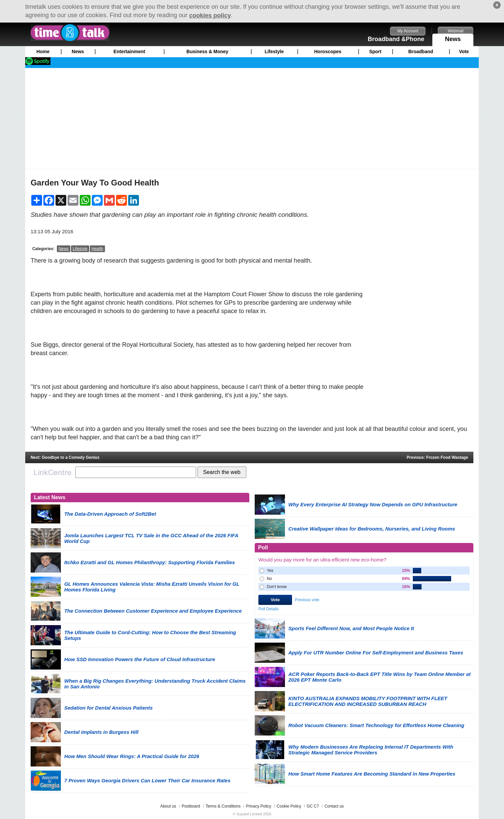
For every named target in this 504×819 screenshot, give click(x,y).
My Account (408, 31)
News (453, 38)
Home (43, 52)
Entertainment (129, 52)
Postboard (191, 806)
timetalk (70, 33)
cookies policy (210, 15)
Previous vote (307, 600)
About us (168, 806)
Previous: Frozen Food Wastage (437, 457)
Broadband (421, 52)
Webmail (456, 31)
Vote (464, 52)
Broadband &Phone (396, 39)
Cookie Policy (289, 806)
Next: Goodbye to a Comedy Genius (65, 457)
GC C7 (313, 806)
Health (97, 249)
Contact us (334, 806)
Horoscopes (328, 52)
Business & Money (207, 52)
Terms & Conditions (223, 806)
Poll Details (268, 609)
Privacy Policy (259, 806)
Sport (375, 52)
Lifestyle (274, 52)
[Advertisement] (252, 118)
